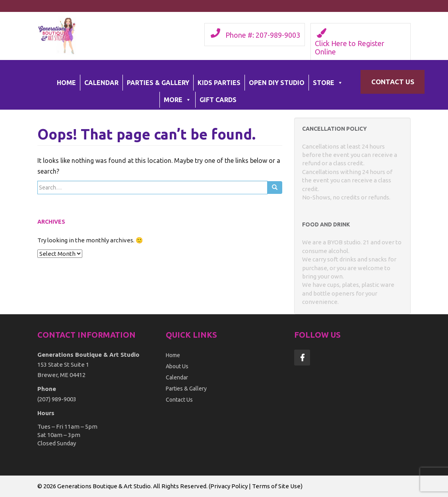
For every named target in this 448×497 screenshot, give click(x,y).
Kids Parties (219, 83)
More (177, 100)
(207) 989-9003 (57, 399)
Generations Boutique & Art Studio (104, 486)
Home (66, 83)
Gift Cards (218, 100)
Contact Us (393, 82)
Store (328, 83)
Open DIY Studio (277, 83)
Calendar (101, 83)
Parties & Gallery (158, 83)
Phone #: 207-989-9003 (263, 35)
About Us (177, 366)
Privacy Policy (229, 486)
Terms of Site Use (276, 486)
